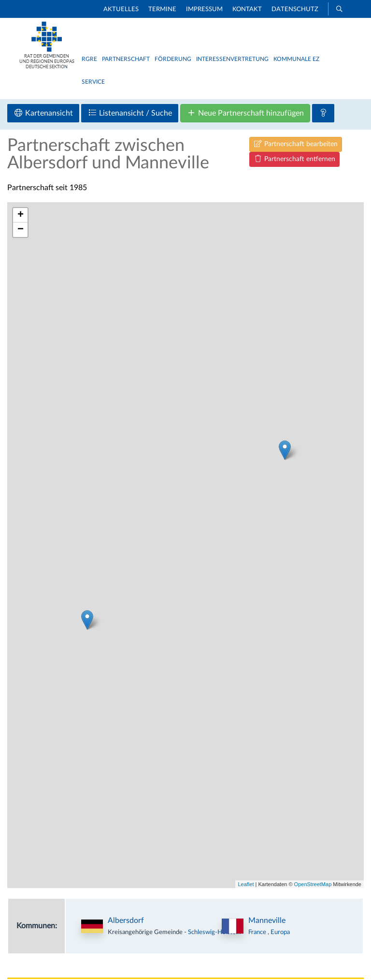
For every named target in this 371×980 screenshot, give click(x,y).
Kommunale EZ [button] (296, 59)
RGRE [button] (89, 59)
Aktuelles (121, 9)
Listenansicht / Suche (130, 113)
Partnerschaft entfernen (294, 159)
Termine (162, 9)
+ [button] (21, 215)
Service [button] (93, 82)
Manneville (267, 921)
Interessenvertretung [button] (232, 59)
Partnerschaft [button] (126, 59)
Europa (280, 932)
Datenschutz (295, 9)
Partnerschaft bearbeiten (296, 144)
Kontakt (247, 9)
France (258, 932)
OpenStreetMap (313, 884)
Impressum (204, 9)
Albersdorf (126, 921)
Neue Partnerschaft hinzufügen (245, 113)
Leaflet (246, 884)
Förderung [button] (173, 59)
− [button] (21, 230)
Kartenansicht (43, 113)
